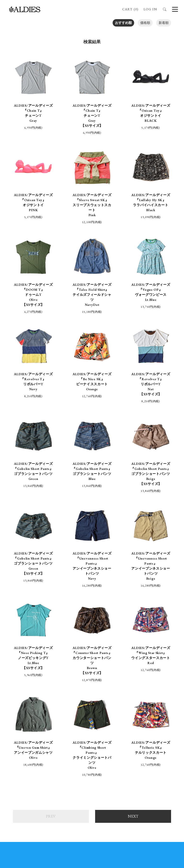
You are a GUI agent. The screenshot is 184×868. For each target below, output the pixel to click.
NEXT (133, 656)
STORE (83, 727)
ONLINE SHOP (56, 727)
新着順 (164, 23)
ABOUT (103, 727)
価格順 (145, 23)
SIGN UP (92, 825)
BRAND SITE (129, 727)
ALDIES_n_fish (44, 771)
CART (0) (130, 9)
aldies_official (100, 771)
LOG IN (150, 9)
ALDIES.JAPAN (158, 773)
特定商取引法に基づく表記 (42, 738)
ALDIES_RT (43, 776)
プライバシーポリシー (115, 738)
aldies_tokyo (99, 776)
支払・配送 (80, 738)
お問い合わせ (152, 738)
